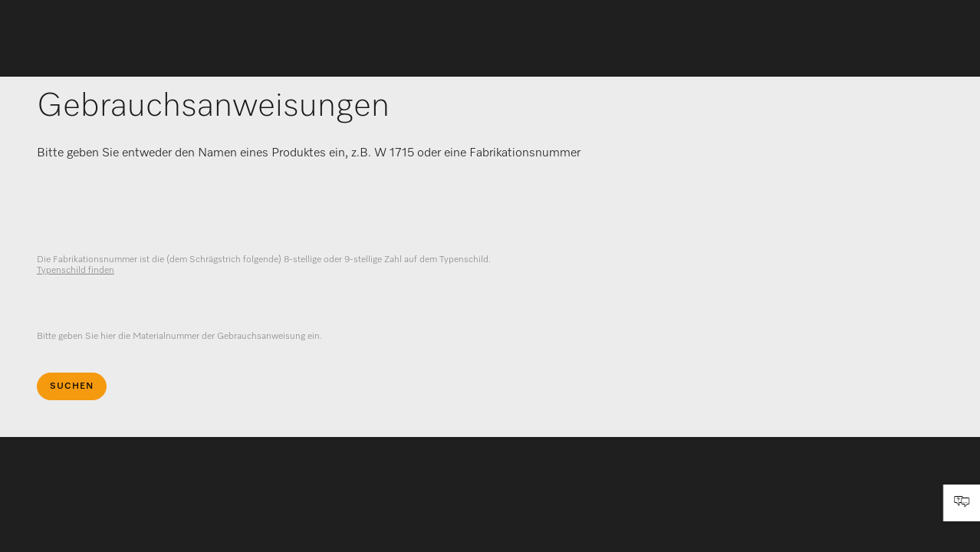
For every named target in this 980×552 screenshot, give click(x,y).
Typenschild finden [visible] (76, 271)
